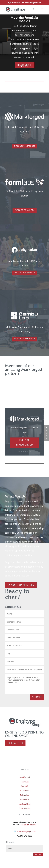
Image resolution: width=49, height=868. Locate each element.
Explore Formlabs (25, 210)
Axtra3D (24, 786)
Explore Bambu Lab (25, 339)
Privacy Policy (24, 808)
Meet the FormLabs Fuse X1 (24, 19)
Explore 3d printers (21, 585)
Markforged (25, 777)
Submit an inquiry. (28, 825)
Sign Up (38, 854)
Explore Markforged (24, 146)
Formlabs (25, 782)
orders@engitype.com (26, 832)
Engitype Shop (24, 804)
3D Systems (25, 791)
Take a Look (15, 743)
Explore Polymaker (24, 273)
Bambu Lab (24, 800)
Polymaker (25, 795)
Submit (37, 697)
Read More (25, 65)
